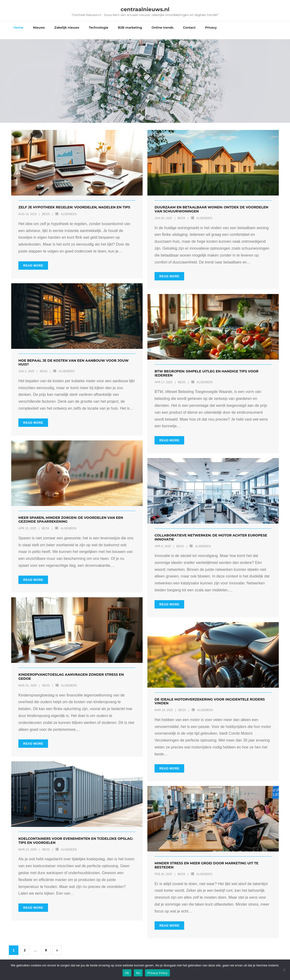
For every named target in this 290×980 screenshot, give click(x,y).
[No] (284, 970)
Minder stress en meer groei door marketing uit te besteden (207, 860)
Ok (127, 973)
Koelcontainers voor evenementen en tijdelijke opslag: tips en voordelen (76, 836)
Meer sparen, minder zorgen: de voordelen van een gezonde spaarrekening (71, 514)
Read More (33, 260)
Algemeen (69, 209)
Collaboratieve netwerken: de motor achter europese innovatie (211, 532)
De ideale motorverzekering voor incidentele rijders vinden (210, 696)
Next (57, 945)
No (138, 973)
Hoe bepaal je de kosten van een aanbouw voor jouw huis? (74, 357)
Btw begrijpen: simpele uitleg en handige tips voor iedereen (207, 368)
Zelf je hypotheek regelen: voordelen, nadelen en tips (74, 202)
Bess (46, 209)
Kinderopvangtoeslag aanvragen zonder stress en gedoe (71, 672)
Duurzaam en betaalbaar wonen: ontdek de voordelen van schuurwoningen (211, 204)
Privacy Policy (157, 973)
